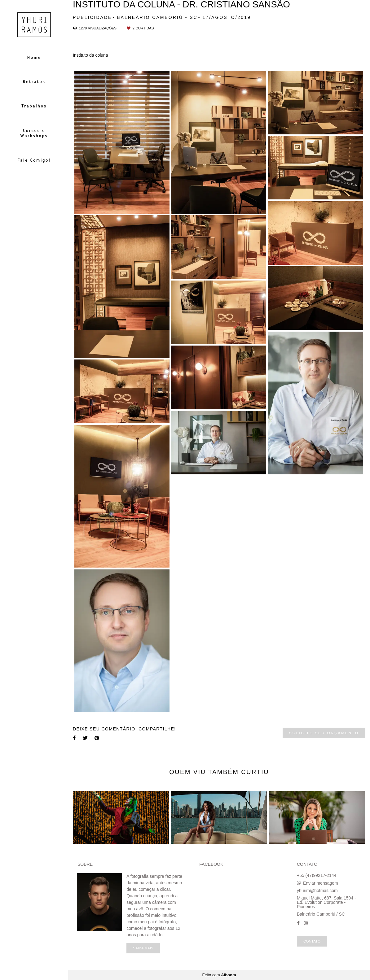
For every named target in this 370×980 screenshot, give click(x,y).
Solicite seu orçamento (324, 733)
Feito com (219, 975)
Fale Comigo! (34, 160)
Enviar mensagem (321, 883)
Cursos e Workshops (34, 133)
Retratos (34, 82)
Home (34, 57)
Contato (312, 941)
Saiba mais (143, 948)
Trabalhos (34, 106)
